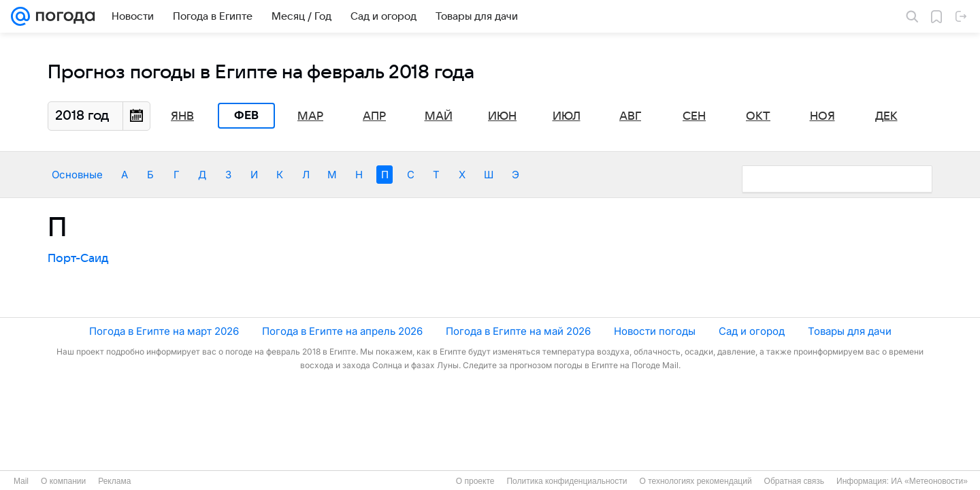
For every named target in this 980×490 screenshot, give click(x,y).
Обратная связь (794, 481)
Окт (758, 116)
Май (439, 116)
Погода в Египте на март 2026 (164, 331)
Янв (182, 116)
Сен (694, 116)
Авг (630, 116)
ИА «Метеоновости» (929, 481)
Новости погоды (655, 331)
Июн (502, 116)
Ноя (822, 116)
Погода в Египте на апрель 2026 (342, 331)
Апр (374, 116)
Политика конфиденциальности (567, 481)
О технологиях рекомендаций (695, 481)
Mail (21, 481)
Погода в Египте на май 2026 (518, 331)
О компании (63, 481)
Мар (310, 116)
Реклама (114, 481)
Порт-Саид (78, 259)
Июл (567, 116)
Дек (886, 116)
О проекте (475, 481)
